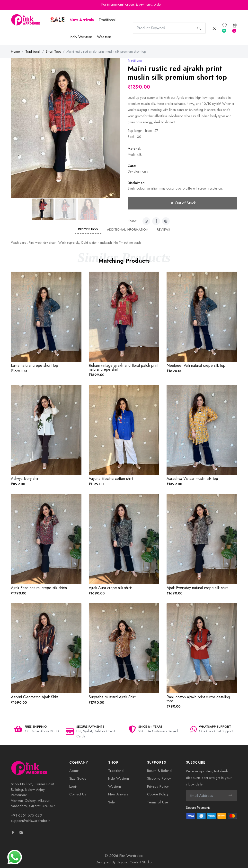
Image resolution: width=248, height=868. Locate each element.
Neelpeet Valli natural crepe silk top (196, 365)
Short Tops (53, 51)
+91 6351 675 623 (26, 815)
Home (15, 51)
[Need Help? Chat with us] (15, 857)
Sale (111, 802)
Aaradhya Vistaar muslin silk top (192, 479)
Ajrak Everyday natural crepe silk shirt (197, 588)
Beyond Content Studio (134, 862)
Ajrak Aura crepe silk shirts (111, 588)
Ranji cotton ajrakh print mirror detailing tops (198, 699)
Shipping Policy (159, 778)
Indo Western (81, 37)
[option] (36, 729)
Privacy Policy (158, 786)
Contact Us (78, 794)
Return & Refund (159, 771)
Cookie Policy (158, 794)
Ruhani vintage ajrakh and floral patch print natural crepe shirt (124, 367)
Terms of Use (158, 802)
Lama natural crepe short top (35, 365)
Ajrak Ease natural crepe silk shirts (39, 588)
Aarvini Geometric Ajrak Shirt (35, 697)
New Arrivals (118, 794)
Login (73, 786)
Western (104, 37)
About (74, 771)
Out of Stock (182, 203)
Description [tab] (88, 229)
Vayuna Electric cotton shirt (111, 479)
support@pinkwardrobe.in (31, 821)
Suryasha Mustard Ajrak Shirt (112, 697)
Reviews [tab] (163, 230)
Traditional (107, 20)
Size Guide (78, 778)
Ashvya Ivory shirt (25, 479)
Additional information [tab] (128, 230)
